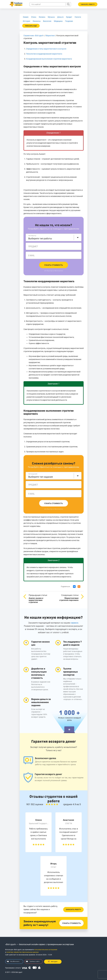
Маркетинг (50, 36)
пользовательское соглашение (46, 950)
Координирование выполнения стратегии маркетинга (49, 59)
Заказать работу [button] (88, 4)
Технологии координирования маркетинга (44, 54)
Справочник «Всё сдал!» (34, 36)
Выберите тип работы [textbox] (40, 238)
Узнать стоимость (53, 265)
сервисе (74, 623)
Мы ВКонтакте (13, 961)
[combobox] (54, 237)
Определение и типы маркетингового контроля (46, 49)
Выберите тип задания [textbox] (41, 477)
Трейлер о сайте (33, 961)
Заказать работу (73, 910)
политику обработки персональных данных (23, 952)
